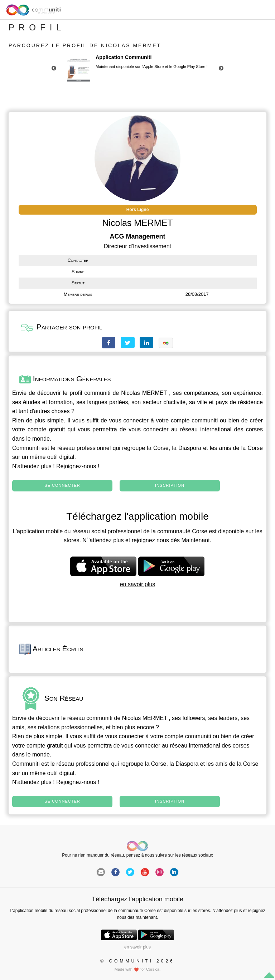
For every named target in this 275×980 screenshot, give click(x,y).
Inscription (170, 485)
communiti (97, 393)
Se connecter (62, 485)
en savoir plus (138, 584)
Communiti (26, 448)
